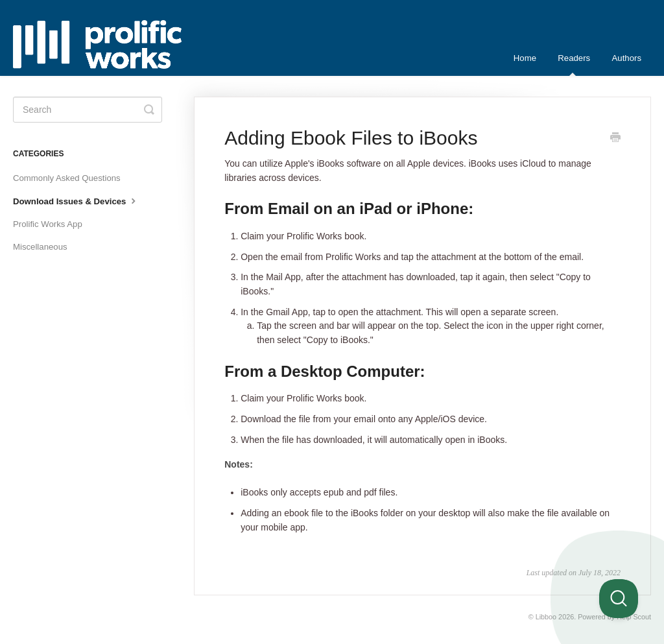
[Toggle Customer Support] (619, 599)
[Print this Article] (615, 139)
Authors (627, 58)
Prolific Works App (48, 224)
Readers (574, 65)
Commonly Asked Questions (67, 178)
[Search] (88, 110)
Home (525, 58)
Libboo (546, 617)
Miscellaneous (40, 247)
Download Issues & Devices (76, 200)
